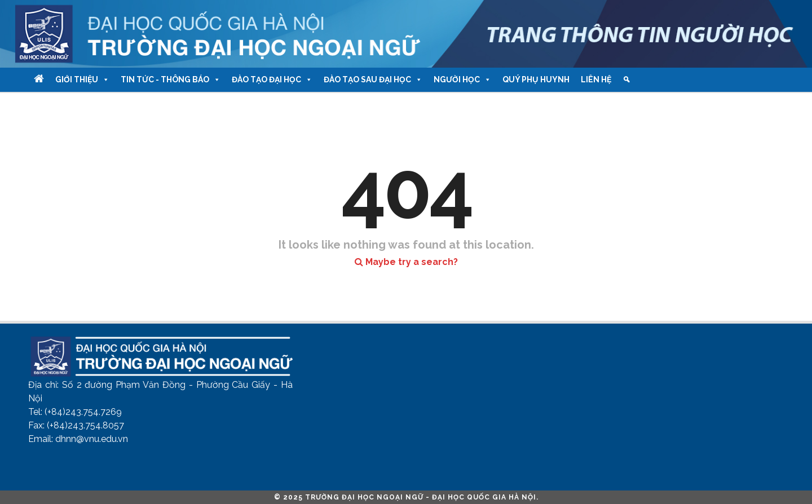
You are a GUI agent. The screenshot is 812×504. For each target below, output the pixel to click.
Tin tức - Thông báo (171, 80)
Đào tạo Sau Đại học (373, 80)
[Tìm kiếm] (626, 80)
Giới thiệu (82, 80)
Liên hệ (596, 79)
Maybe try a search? (406, 262)
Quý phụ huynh (536, 79)
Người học (462, 80)
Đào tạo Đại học (272, 80)
